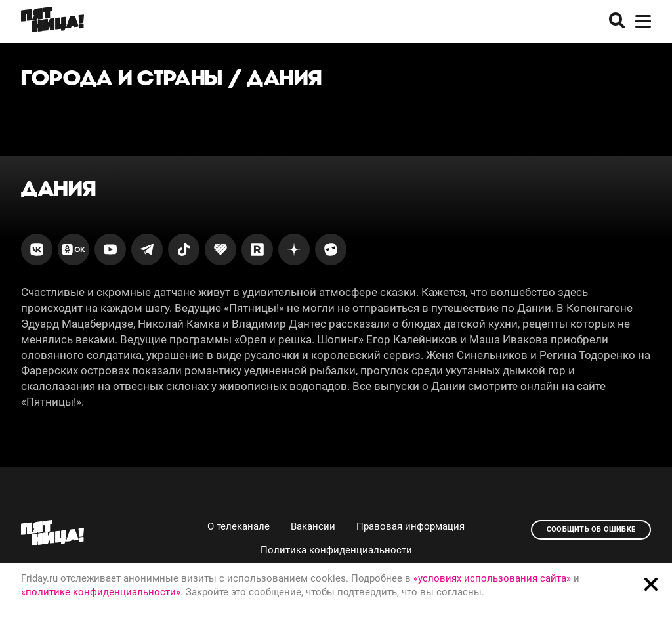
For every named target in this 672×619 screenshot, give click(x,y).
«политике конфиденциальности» (101, 592)
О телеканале (239, 526)
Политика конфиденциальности (336, 550)
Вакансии (313, 526)
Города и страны (122, 78)
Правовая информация (410, 526)
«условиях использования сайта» (492, 578)
